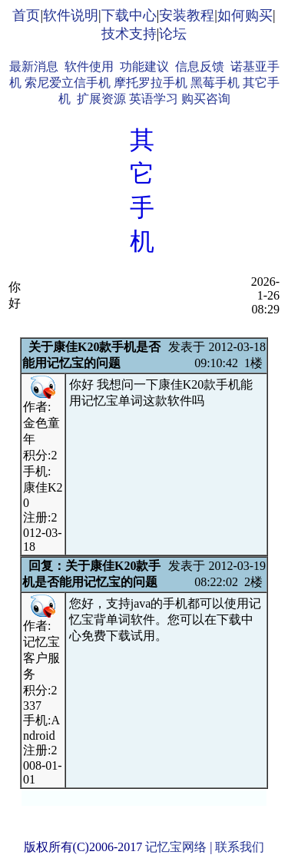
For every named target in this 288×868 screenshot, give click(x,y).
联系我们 (240, 847)
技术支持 (129, 34)
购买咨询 (206, 99)
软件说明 (71, 15)
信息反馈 (200, 66)
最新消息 (34, 66)
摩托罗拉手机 (151, 83)
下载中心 (129, 15)
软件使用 (89, 66)
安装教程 (187, 15)
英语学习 (154, 99)
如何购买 (245, 15)
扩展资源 (101, 99)
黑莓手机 (215, 83)
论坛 (173, 34)
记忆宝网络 (176, 847)
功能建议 (144, 66)
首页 (26, 15)
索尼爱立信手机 (68, 83)
